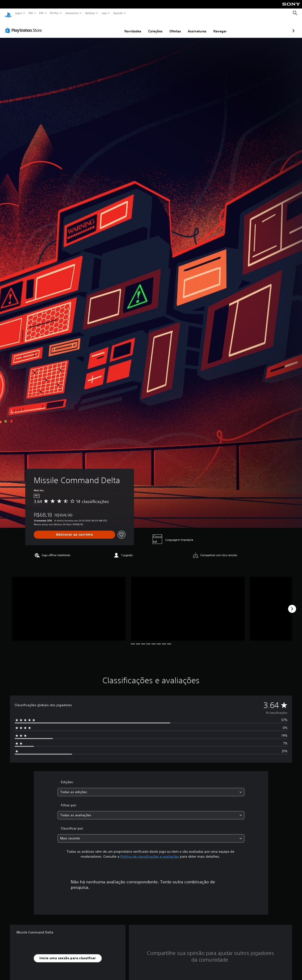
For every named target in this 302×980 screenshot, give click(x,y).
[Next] (292, 604)
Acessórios (72, 13)
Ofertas (150, 27)
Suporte (118, 13)
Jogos (18, 13)
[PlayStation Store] (25, 26)
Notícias (90, 13)
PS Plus (55, 13)
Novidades (108, 27)
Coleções (130, 27)
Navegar (195, 27)
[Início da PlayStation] (8, 13)
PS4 (41, 13)
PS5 (31, 13)
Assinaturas (172, 27)
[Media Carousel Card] (69, 604)
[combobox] (151, 788)
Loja (104, 13)
